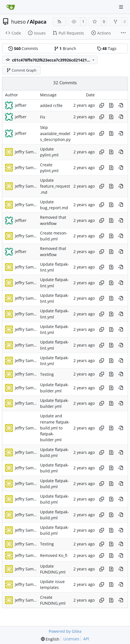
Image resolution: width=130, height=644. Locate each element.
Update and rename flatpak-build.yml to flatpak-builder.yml (55, 428)
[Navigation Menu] (122, 7)
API (86, 639)
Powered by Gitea (65, 631)
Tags (107, 48)
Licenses (71, 639)
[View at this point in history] (121, 105)
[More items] (123, 33)
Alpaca (38, 22)
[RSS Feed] (59, 22)
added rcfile (51, 105)
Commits (23, 48)
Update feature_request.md (55, 186)
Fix (43, 117)
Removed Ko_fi (54, 555)
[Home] (11, 7)
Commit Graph (22, 70)
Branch (65, 48)
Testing (47, 374)
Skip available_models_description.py (55, 134)
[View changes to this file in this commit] (111, 105)
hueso (18, 22)
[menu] (50, 639)
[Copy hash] (102, 105)
